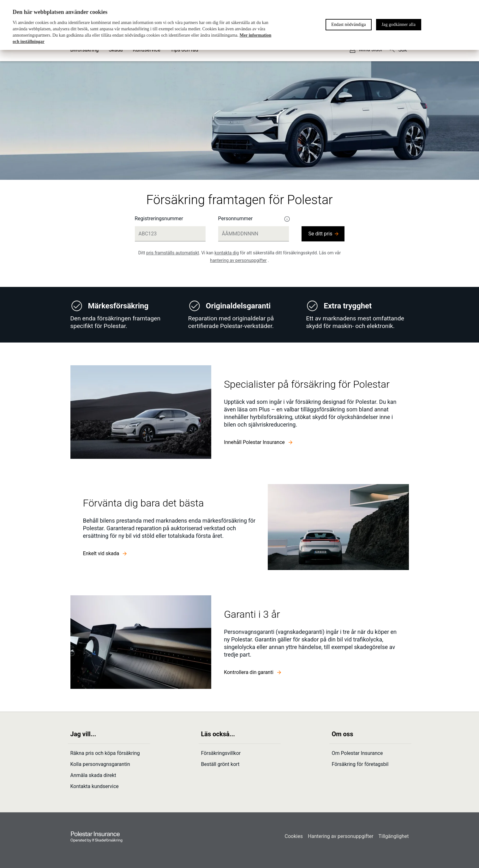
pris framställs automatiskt (173, 253)
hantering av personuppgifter (238, 260)
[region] (239, 25)
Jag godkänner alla (399, 24)
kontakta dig (227, 253)
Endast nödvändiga (348, 24)
